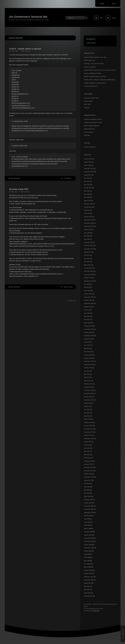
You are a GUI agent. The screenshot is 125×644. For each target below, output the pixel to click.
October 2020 (88, 188)
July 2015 (87, 310)
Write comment (26, 51)
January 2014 (88, 358)
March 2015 (88, 323)
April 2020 (87, 197)
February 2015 (88, 326)
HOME (102, 4)
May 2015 (87, 316)
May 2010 (87, 490)
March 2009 (88, 529)
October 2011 (88, 435)
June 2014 (87, 345)
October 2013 (88, 368)
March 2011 (88, 458)
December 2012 (89, 390)
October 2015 (88, 300)
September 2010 (89, 477)
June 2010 (87, 487)
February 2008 (88, 570)
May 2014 (87, 348)
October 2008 (88, 545)
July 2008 (87, 554)
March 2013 (88, 381)
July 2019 (87, 210)
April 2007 (87, 590)
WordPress (96, 611)
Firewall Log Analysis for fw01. (93, 119)
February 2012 (88, 422)
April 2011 (87, 455)
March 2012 (88, 419)
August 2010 (88, 480)
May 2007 (87, 586)
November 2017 (89, 246)
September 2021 (89, 172)
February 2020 (88, 204)
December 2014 (89, 329)
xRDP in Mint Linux (90, 60)
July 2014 (87, 342)
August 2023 (88, 162)
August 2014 (88, 339)
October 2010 (88, 474)
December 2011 (89, 429)
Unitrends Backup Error (91, 86)
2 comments (67, 178)
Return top (72, 301)
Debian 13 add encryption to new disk (95, 57)
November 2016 (89, 275)
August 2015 (88, 307)
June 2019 (87, 213)
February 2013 (88, 384)
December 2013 (89, 361)
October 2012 (88, 397)
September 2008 (89, 548)
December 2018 (89, 220)
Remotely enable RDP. (19, 189)
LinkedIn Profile (91, 43)
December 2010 (89, 467)
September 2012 (89, 400)
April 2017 (87, 262)
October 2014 (88, 332)
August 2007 (88, 583)
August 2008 (88, 551)
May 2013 (87, 374)
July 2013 (87, 371)
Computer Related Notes (91, 98)
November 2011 (89, 432)
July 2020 (87, 191)
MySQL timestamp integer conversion (95, 76)
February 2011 (88, 461)
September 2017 (89, 249)
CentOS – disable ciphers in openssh (25, 49)
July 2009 (87, 519)
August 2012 (88, 403)
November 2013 (89, 365)
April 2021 (87, 185)
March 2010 (88, 496)
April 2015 (87, 320)
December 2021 (89, 168)
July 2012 (87, 406)
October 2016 (88, 278)
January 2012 (88, 426)
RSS (101, 18)
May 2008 (87, 561)
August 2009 (88, 516)
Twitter (114, 18)
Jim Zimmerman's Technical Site (28, 17)
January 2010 (88, 503)
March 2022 (88, 165)
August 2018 (88, 229)
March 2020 (88, 201)
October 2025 (88, 159)
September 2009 (89, 512)
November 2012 (89, 393)
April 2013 (87, 377)
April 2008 (87, 564)
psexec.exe (20, 195)
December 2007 (89, 577)
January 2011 (88, 464)
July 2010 (87, 483)
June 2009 (87, 522)
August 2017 (88, 252)
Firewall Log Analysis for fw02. (93, 122)
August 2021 (88, 175)
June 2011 (87, 448)
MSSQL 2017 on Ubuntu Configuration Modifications (100, 80)
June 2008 (87, 557)
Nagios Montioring (89, 129)
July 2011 (87, 445)
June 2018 (87, 233)
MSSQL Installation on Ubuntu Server (95, 83)
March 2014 (88, 352)
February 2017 (88, 268)
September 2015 (89, 303)
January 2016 (88, 294)
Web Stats (87, 135)
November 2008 (89, 541)
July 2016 (87, 284)
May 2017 (87, 258)
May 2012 (87, 413)
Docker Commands (90, 67)
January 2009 (88, 535)
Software (87, 108)
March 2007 (88, 593)
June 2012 (87, 410)
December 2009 (89, 506)
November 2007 (89, 580)
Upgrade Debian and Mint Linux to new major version (100, 70)
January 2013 (88, 387)
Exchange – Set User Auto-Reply (94, 64)
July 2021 (87, 178)
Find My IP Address (90, 147)
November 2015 (89, 297)
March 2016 (88, 291)
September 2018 (89, 226)
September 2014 (89, 336)
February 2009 (88, 532)
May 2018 (87, 236)
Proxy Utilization (89, 132)
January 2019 (88, 217)
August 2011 (88, 442)
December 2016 (89, 271)
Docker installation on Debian (93, 73)
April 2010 (87, 493)
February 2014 (88, 355)
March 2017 (88, 265)
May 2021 (87, 181)
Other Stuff (87, 104)
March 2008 (88, 567)
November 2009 (89, 509)
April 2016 (87, 287)
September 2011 (89, 439)
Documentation (15, 178)
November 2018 (89, 223)
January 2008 (88, 573)
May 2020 (87, 194)
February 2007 (88, 596)
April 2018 (87, 239)
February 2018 (88, 242)
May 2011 (87, 451)
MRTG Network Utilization (92, 126)
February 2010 (88, 500)
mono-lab (100, 609)
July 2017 (87, 255)
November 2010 (89, 471)
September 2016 (89, 281)
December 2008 (89, 538)
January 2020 (88, 207)
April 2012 (87, 416)
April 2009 (87, 525)
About (114, 4)
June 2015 (87, 313)
